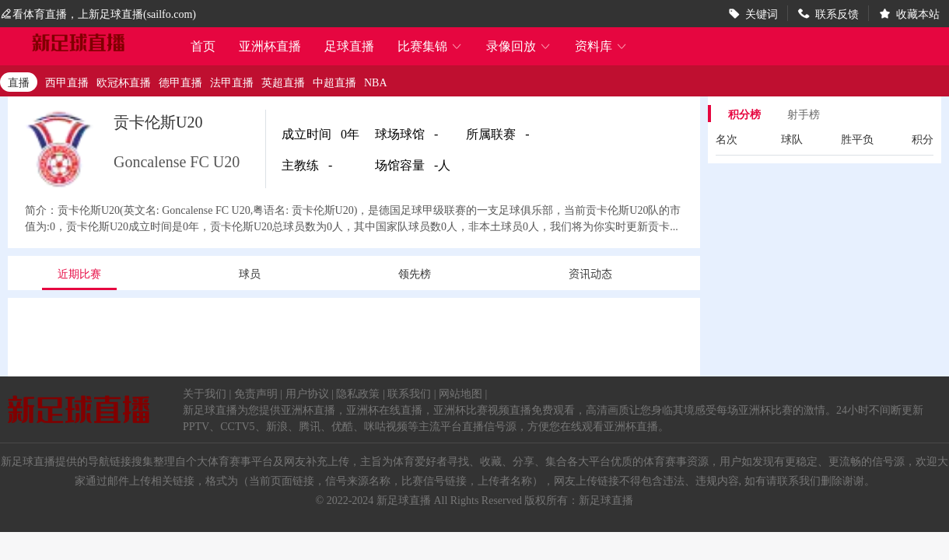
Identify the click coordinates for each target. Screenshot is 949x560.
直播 (19, 82)
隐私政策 (358, 393)
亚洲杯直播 (270, 45)
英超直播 (283, 82)
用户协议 (307, 393)
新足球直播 (404, 499)
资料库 (601, 45)
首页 (203, 47)
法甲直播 (232, 82)
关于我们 (205, 393)
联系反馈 (837, 13)
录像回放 (519, 45)
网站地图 (460, 393)
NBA (376, 82)
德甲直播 (180, 82)
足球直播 (349, 45)
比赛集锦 (430, 45)
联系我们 (409, 393)
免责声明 (256, 393)
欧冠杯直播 (124, 82)
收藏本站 (918, 13)
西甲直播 (67, 82)
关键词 (762, 13)
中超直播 (334, 82)
